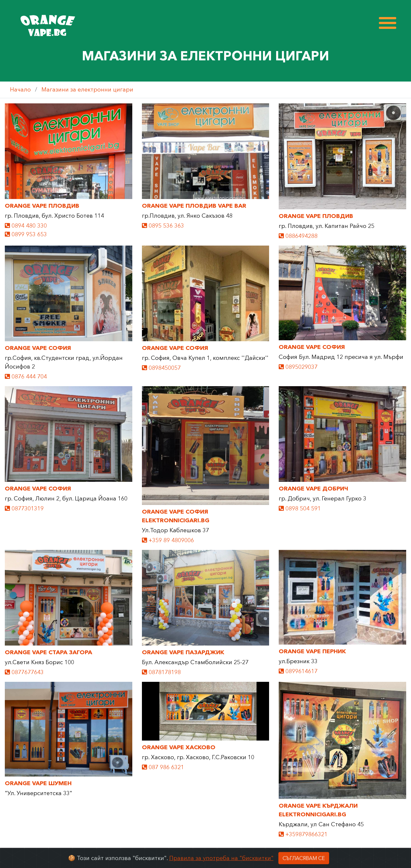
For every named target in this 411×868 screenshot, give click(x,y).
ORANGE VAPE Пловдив (42, 206)
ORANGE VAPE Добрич (313, 489)
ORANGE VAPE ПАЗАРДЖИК (183, 652)
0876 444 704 (26, 377)
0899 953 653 (26, 234)
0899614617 (298, 671)
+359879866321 (303, 834)
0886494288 (298, 236)
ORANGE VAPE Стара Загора (48, 652)
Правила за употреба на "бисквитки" (221, 864)
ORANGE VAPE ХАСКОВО (179, 747)
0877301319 (24, 508)
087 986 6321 (163, 767)
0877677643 (24, 672)
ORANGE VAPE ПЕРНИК (312, 651)
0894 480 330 (26, 226)
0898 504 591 (300, 508)
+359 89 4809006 (168, 540)
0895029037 (298, 367)
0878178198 (161, 672)
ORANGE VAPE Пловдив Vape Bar (194, 206)
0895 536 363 (163, 226)
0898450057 (161, 368)
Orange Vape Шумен (38, 783)
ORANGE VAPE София (38, 348)
